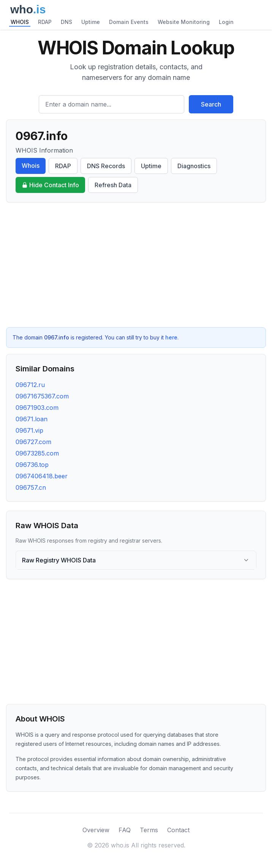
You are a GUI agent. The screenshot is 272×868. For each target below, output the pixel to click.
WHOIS (20, 22)
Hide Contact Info (50, 185)
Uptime (91, 22)
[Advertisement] (136, 265)
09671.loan (32, 419)
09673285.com (37, 453)
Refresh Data (113, 185)
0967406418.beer (42, 476)
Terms (149, 830)
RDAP (45, 22)
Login (226, 22)
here (171, 337)
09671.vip (29, 430)
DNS (66, 22)
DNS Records (106, 166)
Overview (96, 830)
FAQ (125, 830)
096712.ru (30, 385)
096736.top (32, 465)
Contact (178, 830)
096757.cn (31, 487)
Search (211, 104)
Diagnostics (194, 166)
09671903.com (37, 408)
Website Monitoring (184, 22)
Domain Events (129, 22)
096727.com (33, 442)
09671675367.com (42, 396)
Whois (31, 166)
